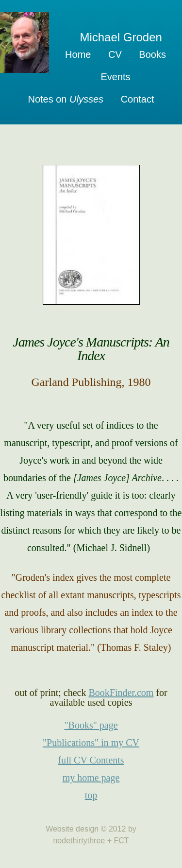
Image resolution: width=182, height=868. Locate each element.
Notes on (66, 99)
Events (115, 77)
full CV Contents (91, 760)
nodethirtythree (79, 841)
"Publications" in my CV (91, 743)
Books (152, 54)
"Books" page (91, 725)
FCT (121, 841)
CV (115, 54)
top (91, 795)
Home (78, 54)
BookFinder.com (121, 693)
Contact (138, 99)
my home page (91, 778)
